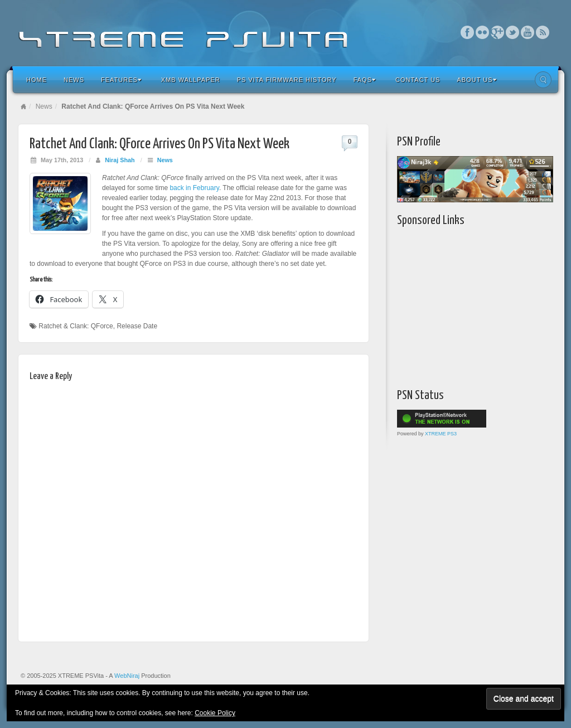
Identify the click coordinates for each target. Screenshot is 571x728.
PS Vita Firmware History (287, 80)
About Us (476, 80)
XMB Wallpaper (191, 80)
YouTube (528, 32)
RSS (543, 32)
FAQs (365, 80)
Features (121, 80)
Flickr (483, 32)
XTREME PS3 (441, 434)
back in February (194, 188)
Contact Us (418, 80)
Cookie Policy (215, 713)
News (74, 80)
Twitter (513, 32)
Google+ (498, 32)
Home (37, 80)
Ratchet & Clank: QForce (76, 326)
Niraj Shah (120, 160)
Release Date (137, 326)
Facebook (468, 32)
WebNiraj (127, 676)
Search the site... (543, 80)
